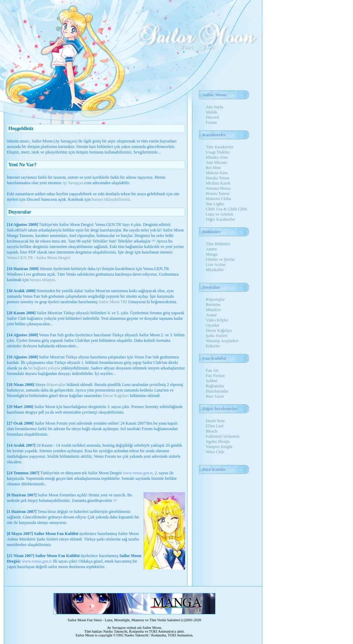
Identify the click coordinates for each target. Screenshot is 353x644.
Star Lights (215, 204)
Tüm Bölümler (218, 244)
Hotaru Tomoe (218, 194)
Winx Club (215, 452)
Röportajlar (56, 385)
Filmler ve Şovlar (220, 259)
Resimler (213, 305)
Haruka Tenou (218, 178)
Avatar (211, 315)
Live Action (216, 265)
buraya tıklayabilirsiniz (111, 199)
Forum (211, 122)
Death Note (215, 421)
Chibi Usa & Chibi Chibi (226, 209)
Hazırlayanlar (217, 391)
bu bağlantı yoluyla (44, 368)
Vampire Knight (219, 447)
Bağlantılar (215, 386)
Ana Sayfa (214, 107)
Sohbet (211, 381)
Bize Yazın (215, 396)
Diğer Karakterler (220, 219)
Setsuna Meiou (218, 188)
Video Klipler (217, 320)
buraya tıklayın (42, 280)
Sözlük (211, 112)
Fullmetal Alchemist (223, 436)
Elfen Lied (215, 426)
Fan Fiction (215, 376)
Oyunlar (213, 325)
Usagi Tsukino (218, 152)
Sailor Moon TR (112, 302)
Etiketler (213, 346)
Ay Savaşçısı (73, 183)
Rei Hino (213, 168)
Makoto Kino (217, 173)
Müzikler (213, 310)
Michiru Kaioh (218, 183)
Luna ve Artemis (220, 214)
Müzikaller (215, 270)
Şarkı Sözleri (216, 336)
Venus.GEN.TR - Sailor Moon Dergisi (39, 258)
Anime (211, 249)
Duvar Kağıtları (116, 396)
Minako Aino (217, 157)
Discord (212, 117)
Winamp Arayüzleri (222, 341)
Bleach (211, 431)
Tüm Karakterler (220, 147)
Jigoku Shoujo (218, 442)
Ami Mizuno (216, 162)
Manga (211, 254)
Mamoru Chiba (218, 199)
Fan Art (212, 370)
